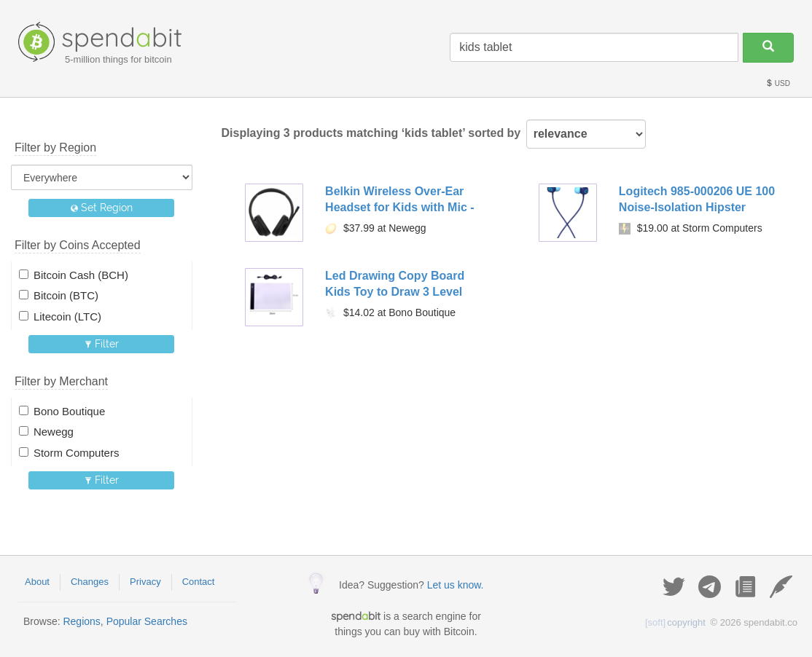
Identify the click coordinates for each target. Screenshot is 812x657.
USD (778, 83)
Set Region (102, 208)
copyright (675, 622)
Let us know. (456, 585)
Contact (199, 582)
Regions (81, 621)
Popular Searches (147, 621)
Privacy (145, 582)
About (37, 582)
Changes (90, 582)
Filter (102, 344)
